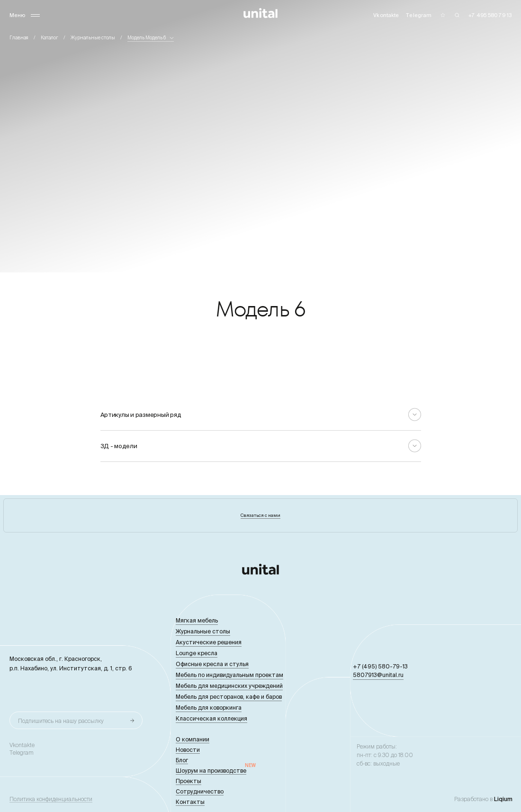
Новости (188, 750)
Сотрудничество (200, 791)
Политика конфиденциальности (51, 799)
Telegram (22, 753)
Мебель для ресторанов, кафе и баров (229, 697)
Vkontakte (22, 745)
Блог (182, 760)
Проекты (189, 781)
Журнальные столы (93, 38)
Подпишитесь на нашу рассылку (61, 721)
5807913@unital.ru (378, 675)
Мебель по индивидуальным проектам (229, 675)
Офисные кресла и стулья (212, 664)
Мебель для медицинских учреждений (229, 686)
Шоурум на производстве (211, 771)
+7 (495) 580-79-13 (380, 666)
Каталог (49, 38)
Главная (19, 38)
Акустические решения (209, 642)
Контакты (190, 802)
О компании (193, 739)
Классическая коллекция (211, 718)
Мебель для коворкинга (209, 708)
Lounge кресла (197, 653)
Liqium (503, 799)
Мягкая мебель (197, 620)
